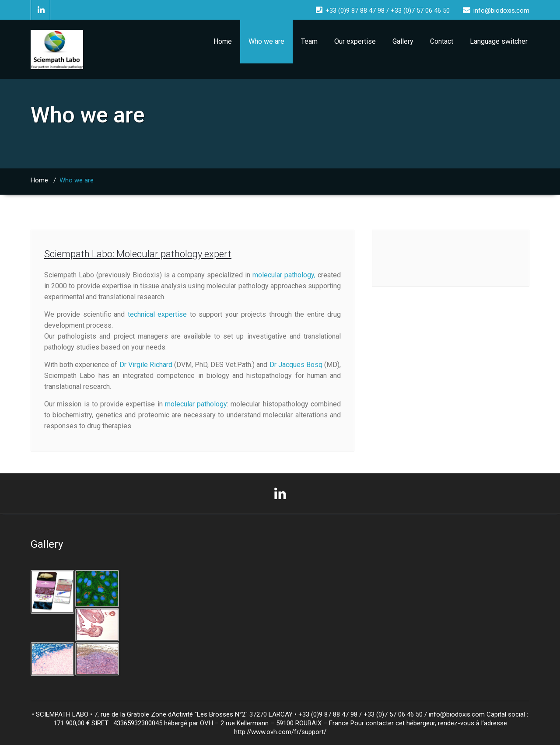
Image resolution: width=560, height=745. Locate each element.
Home (223, 41)
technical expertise (157, 314)
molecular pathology (196, 404)
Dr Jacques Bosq (296, 365)
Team (309, 41)
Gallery (403, 41)
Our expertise (355, 41)
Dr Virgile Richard (146, 365)
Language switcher (499, 41)
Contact (442, 41)
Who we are (266, 41)
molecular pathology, (284, 275)
